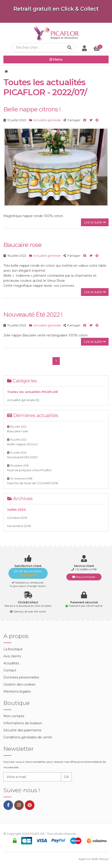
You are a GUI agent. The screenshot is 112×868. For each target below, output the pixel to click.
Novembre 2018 (19, 526)
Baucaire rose (22, 245)
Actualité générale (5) (23, 400)
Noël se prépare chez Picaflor (29, 468)
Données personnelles (21, 677)
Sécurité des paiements (22, 730)
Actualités (11, 663)
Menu (56, 59)
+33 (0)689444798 (86, 569)
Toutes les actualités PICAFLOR (32, 392)
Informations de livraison (23, 723)
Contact (10, 670)
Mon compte (14, 716)
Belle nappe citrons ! (32, 109)
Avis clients (12, 656)
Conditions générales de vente (28, 737)
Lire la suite (95, 222)
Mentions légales (17, 691)
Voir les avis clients (28, 573)
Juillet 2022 (16, 510)
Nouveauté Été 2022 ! (33, 314)
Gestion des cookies (19, 684)
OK (66, 777)
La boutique (13, 649)
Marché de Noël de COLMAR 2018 (33, 481)
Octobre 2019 (17, 518)
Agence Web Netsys (94, 859)
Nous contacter (84, 577)
